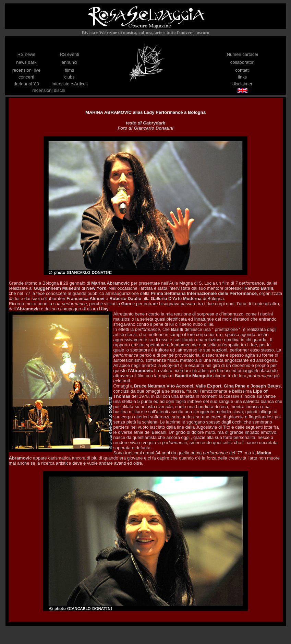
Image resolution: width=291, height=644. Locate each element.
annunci (70, 62)
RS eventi (69, 54)
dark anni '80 (26, 84)
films (69, 70)
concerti (26, 77)
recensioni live (26, 70)
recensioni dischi (49, 90)
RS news (26, 54)
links (242, 77)
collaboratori (242, 62)
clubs (69, 77)
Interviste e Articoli (70, 84)
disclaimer (242, 84)
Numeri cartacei (242, 54)
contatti (242, 70)
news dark (26, 62)
